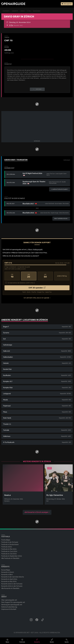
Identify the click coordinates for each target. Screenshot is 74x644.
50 (45, 276)
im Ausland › (60, 189)
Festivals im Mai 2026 (9, 549)
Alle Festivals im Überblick (10, 558)
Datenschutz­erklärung (9, 607)
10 (12, 276)
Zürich (23, 11)
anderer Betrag (62, 276)
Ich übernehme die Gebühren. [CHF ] (20, 283)
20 (29, 276)
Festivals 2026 (7, 547)
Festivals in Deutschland (10, 545)
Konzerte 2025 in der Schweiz (12, 584)
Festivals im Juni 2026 (9, 551)
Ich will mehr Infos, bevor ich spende (36, 298)
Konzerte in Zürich (8, 572)
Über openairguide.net (9, 600)
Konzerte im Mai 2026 (9, 582)
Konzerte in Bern (7, 575)
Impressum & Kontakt (9, 609)
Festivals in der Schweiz (10, 542)
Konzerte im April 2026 (9, 579)
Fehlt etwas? (67, 160)
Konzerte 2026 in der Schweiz (12, 586)
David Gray (37, 11)
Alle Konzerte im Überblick (10, 588)
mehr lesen (37, 89)
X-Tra (29, 11)
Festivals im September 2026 (12, 556)
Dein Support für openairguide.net (13, 602)
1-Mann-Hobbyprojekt (34, 250)
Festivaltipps (6, 540)
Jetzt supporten (67, 4)
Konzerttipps (6, 570)
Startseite (6, 11)
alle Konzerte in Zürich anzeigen (36, 512)
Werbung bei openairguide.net (12, 605)
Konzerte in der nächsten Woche (13, 577)
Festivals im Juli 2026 (9, 554)
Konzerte (15, 11)
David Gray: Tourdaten (16, 160)
